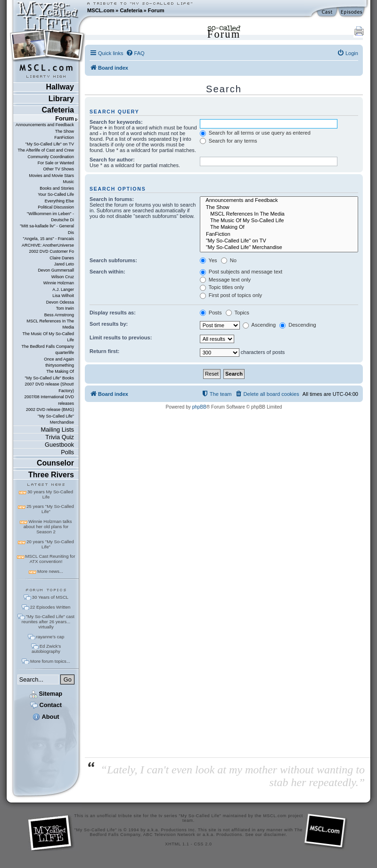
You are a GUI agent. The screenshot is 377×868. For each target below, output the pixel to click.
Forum (156, 10)
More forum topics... (50, 661)
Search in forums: (112, 199)
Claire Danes (62, 258)
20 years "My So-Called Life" (50, 544)
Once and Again (59, 359)
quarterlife (65, 353)
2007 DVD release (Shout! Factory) (49, 387)
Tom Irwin (65, 308)
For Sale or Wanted (56, 163)
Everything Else (59, 201)
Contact (46, 705)
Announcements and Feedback (45, 125)
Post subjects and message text (241, 272)
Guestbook (59, 445)
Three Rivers (51, 475)
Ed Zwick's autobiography (46, 649)
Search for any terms (229, 141)
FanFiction (64, 137)
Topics (238, 313)
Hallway (60, 87)
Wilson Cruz (63, 277)
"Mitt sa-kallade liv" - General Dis (47, 229)
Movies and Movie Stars (51, 176)
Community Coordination (51, 157)
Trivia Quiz (60, 437)
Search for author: (112, 160)
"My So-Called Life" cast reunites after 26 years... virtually (48, 622)
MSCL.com (101, 10)
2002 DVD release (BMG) (50, 410)
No (229, 260)
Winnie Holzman (59, 283)
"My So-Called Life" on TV (50, 144)
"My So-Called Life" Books (49, 378)
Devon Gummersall (56, 270)
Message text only (225, 280)
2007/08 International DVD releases (49, 400)
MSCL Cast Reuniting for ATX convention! (50, 559)
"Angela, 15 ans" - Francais (49, 239)
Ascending (259, 325)
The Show (65, 131)
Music (69, 182)
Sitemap (46, 694)
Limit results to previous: (121, 338)
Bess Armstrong (59, 315)
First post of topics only (231, 295)
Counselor (55, 463)
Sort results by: (109, 324)
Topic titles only (222, 287)
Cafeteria (131, 10)
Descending (298, 325)
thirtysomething (60, 365)
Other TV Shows (58, 169)
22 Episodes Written (50, 607)
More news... (50, 571)
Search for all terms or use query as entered (255, 133)
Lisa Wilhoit (63, 296)
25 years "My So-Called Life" (50, 509)
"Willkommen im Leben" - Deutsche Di (50, 217)
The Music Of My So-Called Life (48, 337)
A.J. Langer (63, 289)
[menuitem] (135, 53)
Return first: (104, 351)
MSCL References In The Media (50, 324)
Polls (67, 452)
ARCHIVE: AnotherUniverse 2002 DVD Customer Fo (48, 248)
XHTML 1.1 (177, 844)
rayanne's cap (50, 637)
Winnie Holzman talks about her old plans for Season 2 (48, 526)
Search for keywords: (116, 122)
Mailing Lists (57, 430)
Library (61, 99)
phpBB (199, 407)
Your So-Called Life (56, 194)
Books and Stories (57, 188)
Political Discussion (56, 207)
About (46, 717)
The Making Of (60, 371)
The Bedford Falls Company (48, 346)
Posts (211, 313)
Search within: (107, 272)
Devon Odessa (60, 302)
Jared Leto (64, 264)
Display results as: (113, 313)
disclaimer (275, 835)
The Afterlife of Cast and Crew (46, 150)
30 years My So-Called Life (50, 494)
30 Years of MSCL (50, 597)
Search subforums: (113, 260)
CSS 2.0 (203, 844)
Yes (209, 260)
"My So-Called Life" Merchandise (56, 419)
